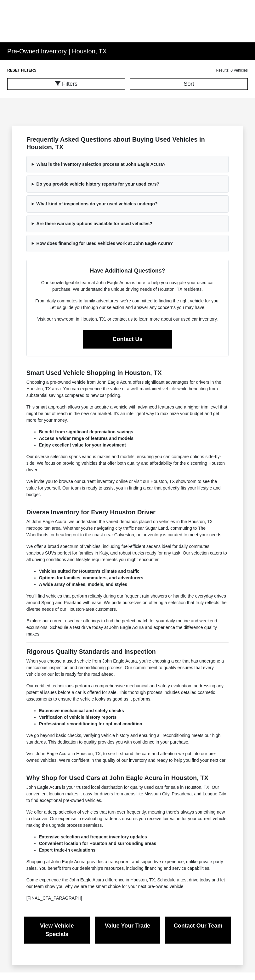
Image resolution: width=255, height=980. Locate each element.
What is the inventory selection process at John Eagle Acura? (101, 164)
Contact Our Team (198, 926)
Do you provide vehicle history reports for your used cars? (98, 184)
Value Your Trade (127, 926)
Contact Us (127, 339)
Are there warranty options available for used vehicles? (94, 224)
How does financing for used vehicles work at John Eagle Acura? (105, 243)
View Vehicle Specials (57, 930)
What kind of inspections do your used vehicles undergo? (97, 204)
